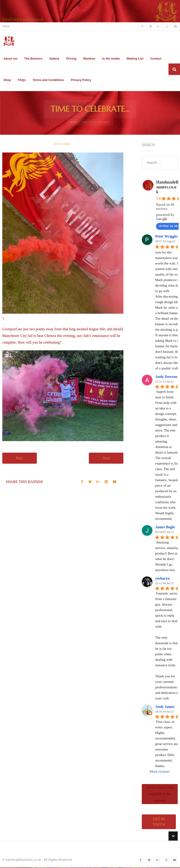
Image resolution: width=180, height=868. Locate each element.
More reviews (160, 772)
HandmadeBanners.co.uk (167, 187)
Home (6, 26)
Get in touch (159, 822)
